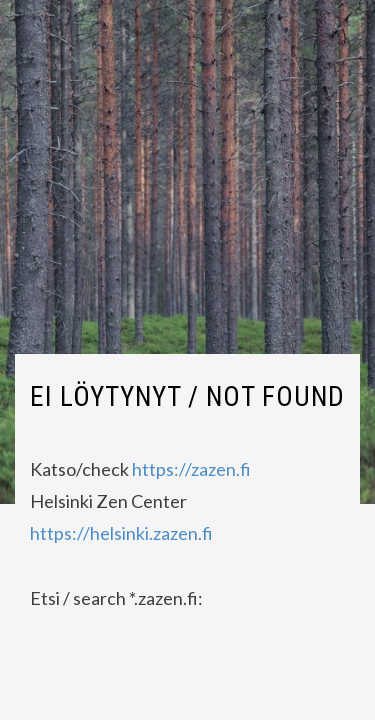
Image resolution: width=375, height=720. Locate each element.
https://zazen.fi (191, 469)
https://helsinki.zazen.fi (121, 533)
